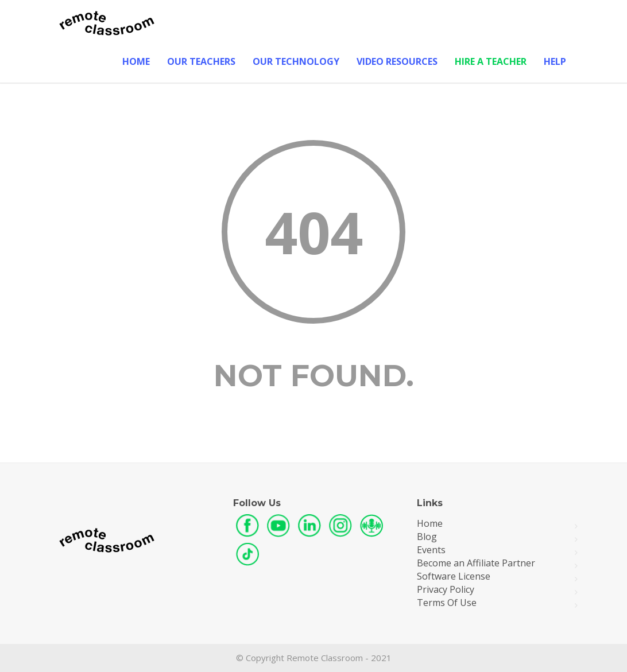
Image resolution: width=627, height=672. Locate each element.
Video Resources (397, 61)
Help (555, 61)
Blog (427, 537)
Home (136, 61)
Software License (454, 576)
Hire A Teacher (491, 61)
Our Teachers (201, 61)
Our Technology (296, 61)
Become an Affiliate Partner (476, 563)
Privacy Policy (446, 590)
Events (431, 550)
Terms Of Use (447, 603)
